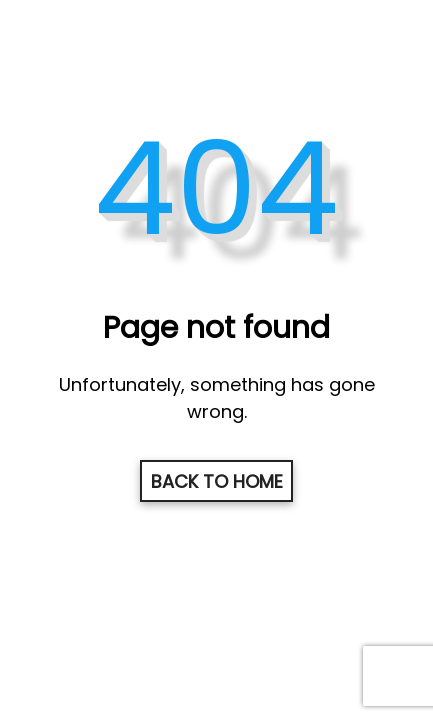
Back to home (217, 481)
